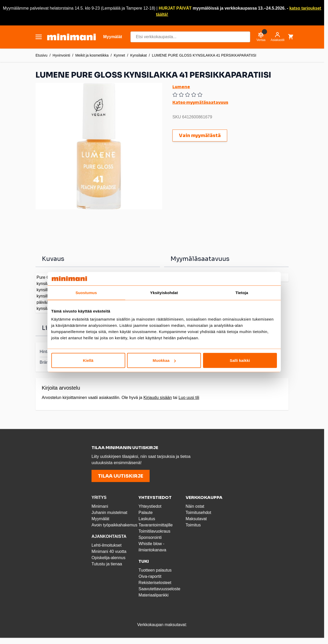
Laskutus (147, 519)
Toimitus (193, 525)
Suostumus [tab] (86, 292)
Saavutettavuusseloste (159, 589)
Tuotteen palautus (156, 570)
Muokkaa (164, 360)
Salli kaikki (240, 360)
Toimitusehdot (198, 513)
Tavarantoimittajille (156, 525)
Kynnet (120, 55)
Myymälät (100, 519)
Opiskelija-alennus (109, 558)
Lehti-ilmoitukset (107, 545)
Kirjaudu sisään (158, 398)
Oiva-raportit (150, 576)
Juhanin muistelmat (109, 513)
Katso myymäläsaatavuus (200, 102)
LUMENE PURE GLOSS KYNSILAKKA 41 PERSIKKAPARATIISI (204, 55)
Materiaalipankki (153, 595)
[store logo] (71, 37)
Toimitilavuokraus (154, 531)
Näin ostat (195, 506)
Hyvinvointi (61, 55)
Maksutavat (196, 519)
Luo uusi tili (189, 398)
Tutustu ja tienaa (107, 564)
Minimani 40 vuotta (109, 551)
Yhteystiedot (150, 506)
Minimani (100, 506)
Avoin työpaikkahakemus (114, 525)
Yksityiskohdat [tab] (164, 292)
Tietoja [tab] (242, 292)
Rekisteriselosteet (155, 583)
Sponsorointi (150, 537)
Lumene (181, 87)
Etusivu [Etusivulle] (41, 55)
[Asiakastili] (278, 37)
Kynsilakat (138, 55)
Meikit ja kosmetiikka (92, 55)
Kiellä (88, 360)
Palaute (145, 513)
